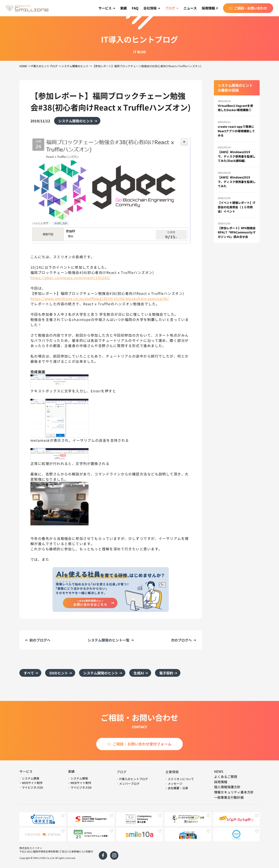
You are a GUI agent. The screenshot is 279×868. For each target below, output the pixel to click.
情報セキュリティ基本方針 (234, 792)
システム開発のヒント (75, 66)
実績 (123, 8)
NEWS (219, 771)
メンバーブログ (129, 784)
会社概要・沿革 (178, 788)
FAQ (135, 8)
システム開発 (31, 778)
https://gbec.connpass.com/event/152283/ (70, 278)
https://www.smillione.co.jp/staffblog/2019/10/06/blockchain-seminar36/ (100, 298)
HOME (23, 66)
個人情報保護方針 (227, 787)
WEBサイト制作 (32, 783)
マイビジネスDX (32, 787)
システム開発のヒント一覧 (108, 640)
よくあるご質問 (226, 777)
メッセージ (175, 784)
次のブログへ (181, 640)
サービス (26, 771)
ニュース (190, 8)
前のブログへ (40, 640)
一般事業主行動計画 (229, 797)
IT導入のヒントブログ (44, 66)
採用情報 (210, 8)
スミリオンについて (181, 779)
